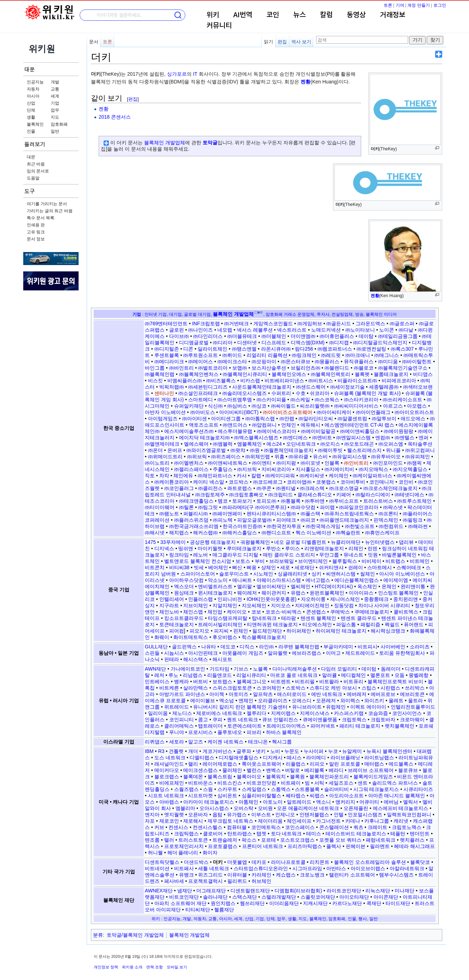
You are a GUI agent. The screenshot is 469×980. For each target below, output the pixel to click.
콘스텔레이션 (334, 827)
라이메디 (316, 758)
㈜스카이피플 (271, 400)
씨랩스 (317, 796)
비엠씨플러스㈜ (185, 381)
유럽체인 (336, 707)
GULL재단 (156, 647)
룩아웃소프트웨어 (261, 764)
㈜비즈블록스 (221, 381)
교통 (55, 89)
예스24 (274, 444)
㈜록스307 (402, 349)
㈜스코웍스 (327, 400)
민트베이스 (157, 681)
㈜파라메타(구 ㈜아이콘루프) (254, 507)
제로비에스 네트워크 (219, 713)
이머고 (333, 653)
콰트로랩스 (240, 488)
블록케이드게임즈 (373, 777)
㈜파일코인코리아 (359, 507)
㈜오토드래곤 (359, 444)
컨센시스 (178, 827)
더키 (218, 862)
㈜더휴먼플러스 (337, 336)
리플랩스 (296, 764)
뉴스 (300, 15)
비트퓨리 (353, 681)
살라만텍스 (196, 688)
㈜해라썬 (418, 526)
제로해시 (193, 821)
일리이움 (158, 713)
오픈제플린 (356, 808)
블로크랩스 (167, 777)
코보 (256, 612)
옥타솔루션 (420, 444)
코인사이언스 (407, 713)
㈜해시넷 (155, 533)
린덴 (372, 548)
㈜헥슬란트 (348, 533)
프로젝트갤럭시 (205, 881)
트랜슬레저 (225, 840)
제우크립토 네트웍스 (230, 821)
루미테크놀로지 (244, 548)
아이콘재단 (386, 897)
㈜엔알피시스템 (353, 438)
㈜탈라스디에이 (373, 495)
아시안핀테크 (203, 653)
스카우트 (227, 789)
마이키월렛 (210, 548)
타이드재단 (398, 903)
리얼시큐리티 (251, 675)
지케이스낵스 (315, 713)
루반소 (273, 548)
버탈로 (292, 770)
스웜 (208, 789)
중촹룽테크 (376, 599)
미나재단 (405, 891)
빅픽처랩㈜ (172, 387)
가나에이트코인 (188, 669)
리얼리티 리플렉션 (267, 355)
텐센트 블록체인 (319, 618)
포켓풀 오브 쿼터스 (340, 840)
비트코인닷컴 (261, 783)
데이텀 (369, 669)
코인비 (406, 482)
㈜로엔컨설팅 (371, 349)
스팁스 (369, 688)
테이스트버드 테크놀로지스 (356, 834)
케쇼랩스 (286, 875)
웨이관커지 (274, 593)
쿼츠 (358, 827)
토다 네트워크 (286, 834)
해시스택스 (196, 659)
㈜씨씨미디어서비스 (356, 406)
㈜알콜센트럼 (352, 419)
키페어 (344, 495)
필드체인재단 (267, 631)
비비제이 (371, 561)
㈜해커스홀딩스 (240, 533)
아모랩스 (417, 406)
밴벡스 (273, 770)
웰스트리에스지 (364, 450)
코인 (273, 15)
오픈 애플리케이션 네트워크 (308, 808)
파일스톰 (346, 624)
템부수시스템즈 (396, 875)
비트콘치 (155, 567)
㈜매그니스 (387, 355)
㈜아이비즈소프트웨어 (288, 412)
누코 (333, 751)
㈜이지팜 (286, 463)
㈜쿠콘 (264, 488)
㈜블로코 (364, 368)
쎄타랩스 (296, 796)
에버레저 (357, 694)
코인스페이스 (300, 827)
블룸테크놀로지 (391, 374)
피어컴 (177, 631)
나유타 (209, 647)
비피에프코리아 (399, 381)
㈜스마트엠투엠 (235, 400)
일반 (55, 131)
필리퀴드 (237, 881)
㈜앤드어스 (235, 425)
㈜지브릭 (247, 469)
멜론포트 (380, 675)
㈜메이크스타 (232, 362)
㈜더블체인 (274, 336)
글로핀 (177, 330)
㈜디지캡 (339, 343)
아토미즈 (239, 694)
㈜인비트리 (356, 463)
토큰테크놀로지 (177, 624)
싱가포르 (177, 74)
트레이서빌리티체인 (220, 624)
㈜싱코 (259, 406)
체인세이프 (299, 821)
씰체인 (368, 574)
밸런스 (254, 770)
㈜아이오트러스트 (414, 412)
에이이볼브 (203, 701)
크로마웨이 (412, 720)
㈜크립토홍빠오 (246, 495)
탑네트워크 (264, 618)
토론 (388, 5)
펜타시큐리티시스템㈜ (271, 514)
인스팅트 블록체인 (399, 593)
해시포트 (222, 659)
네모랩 (225, 330)
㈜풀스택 (310, 514)
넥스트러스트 (292, 330)
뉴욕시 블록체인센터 (389, 751)
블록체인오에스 (289, 374)
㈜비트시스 (321, 381)
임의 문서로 (38, 171)
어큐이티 (369, 802)
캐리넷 (401, 821)
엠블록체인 (249, 444)
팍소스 (249, 840)
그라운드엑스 (370, 323)
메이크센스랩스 (200, 770)
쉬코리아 (320, 393)
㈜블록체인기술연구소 (403, 368)
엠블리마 (185, 808)
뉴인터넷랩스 (380, 542)
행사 (363, 919)
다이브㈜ (179, 336)
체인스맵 (193, 612)
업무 (55, 110)
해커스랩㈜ (205, 533)
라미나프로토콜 (288, 862)
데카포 (259, 862)
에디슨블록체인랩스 (357, 580)
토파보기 (242, 501)
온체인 (389, 586)
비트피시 (368, 647)
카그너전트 (328, 821)
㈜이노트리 (157, 463)
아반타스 (336, 868)
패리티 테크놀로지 (360, 726)
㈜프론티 (388, 514)
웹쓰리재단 (252, 903)
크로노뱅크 (312, 875)
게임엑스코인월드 (273, 323)
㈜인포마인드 (388, 463)
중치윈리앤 (406, 599)
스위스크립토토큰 (232, 688)
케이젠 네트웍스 (226, 742)
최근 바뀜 (36, 164)
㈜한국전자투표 (284, 526)
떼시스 (294, 758)
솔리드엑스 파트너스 (395, 783)
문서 (94, 42)
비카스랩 (250, 381)
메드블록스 (401, 764)
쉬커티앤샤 (331, 567)
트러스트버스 (378, 501)
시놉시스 (174, 653)
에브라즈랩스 (307, 653)
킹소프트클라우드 (184, 618)
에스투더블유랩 (235, 431)
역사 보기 (301, 42)
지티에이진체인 (312, 605)
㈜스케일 (300, 400)
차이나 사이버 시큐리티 (384, 605)
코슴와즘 (378, 713)
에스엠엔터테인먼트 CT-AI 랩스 (359, 425)
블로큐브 (408, 770)
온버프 (175, 450)
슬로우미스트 (234, 574)
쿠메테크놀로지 (372, 612)
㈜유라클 (298, 457)
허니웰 (155, 853)
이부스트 (261, 815)
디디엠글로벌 (194, 343)
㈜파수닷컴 (303, 507)
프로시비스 (200, 732)
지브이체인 (196, 605)
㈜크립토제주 (210, 495)
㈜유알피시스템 (350, 457)
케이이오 (237, 612)
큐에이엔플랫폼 (320, 720)
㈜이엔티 (262, 463)
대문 (30, 69)
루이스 (292, 548)
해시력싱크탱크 (388, 631)
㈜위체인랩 (258, 457)
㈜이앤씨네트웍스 (228, 463)
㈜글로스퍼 (402, 323)
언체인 (289, 425)
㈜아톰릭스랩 (260, 419)
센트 (363, 783)
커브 (159, 827)
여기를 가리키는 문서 (47, 204)
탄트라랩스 (240, 834)
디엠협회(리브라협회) (298, 891)
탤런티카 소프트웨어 (352, 875)
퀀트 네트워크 (242, 720)
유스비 (320, 457)
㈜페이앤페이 (227, 514)
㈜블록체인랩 (160, 374)
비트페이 (291, 783)
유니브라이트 (307, 707)
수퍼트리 (281, 393)
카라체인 (261, 875)
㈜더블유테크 (242, 336)
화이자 (210, 853)
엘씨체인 (301, 586)
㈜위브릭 (197, 457)
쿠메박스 (340, 612)
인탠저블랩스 (314, 815)
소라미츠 (420, 647)
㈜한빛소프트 (360, 526)
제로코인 (169, 821)
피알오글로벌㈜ (254, 520)
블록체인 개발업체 (165, 143)
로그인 (440, 5)
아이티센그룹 (226, 419)
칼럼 (326, 15)
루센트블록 (167, 355)
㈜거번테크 (236, 323)
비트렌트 (281, 681)
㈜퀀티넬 (286, 488)
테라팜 (289, 618)
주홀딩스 (223, 469)
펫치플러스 (412, 840)
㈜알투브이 (384, 419)
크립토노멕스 (407, 827)
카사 (242, 476)
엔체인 (246, 701)
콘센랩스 (316, 612)
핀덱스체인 (386, 520)
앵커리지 (345, 802)
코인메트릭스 (266, 827)
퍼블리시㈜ (196, 514)
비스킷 (155, 381)
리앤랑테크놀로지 (324, 548)
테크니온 (258, 742)
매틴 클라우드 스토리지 (289, 555)
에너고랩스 (318, 580)
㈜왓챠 (238, 450)
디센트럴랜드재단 (250, 891)
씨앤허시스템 (341, 574)
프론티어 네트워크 (263, 846)
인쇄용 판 (36, 225)
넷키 (261, 751)
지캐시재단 (315, 903)
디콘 (188, 349)
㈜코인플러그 (179, 488)
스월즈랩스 (186, 789)
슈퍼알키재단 (189, 406)
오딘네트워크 (301, 444)
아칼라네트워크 (407, 868)
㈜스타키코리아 (361, 400)
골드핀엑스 (184, 647)
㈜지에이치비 (339, 469)
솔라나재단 (215, 897)
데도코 (228, 647)
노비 (275, 751)
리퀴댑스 (155, 742)
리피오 (317, 764)
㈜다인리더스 (208, 336)
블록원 (297, 777)
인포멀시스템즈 (365, 815)
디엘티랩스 (202, 758)
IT (195, 74)
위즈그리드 (210, 875)
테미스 (314, 834)
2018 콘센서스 (115, 117)
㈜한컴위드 (391, 526)
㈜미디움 (388, 362)
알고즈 (196, 742)
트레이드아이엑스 (286, 726)
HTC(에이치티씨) (334, 586)
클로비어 (213, 834)
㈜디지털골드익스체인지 (380, 343)
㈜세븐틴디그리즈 (208, 387)
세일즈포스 (341, 783)
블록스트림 (220, 777)
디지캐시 (273, 758)
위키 (213, 15)
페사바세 (174, 881)
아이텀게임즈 (163, 419)
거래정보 (393, 15)
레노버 (200, 555)
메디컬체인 (353, 675)
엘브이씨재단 (271, 586)
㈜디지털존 (167, 349)
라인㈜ (266, 647)
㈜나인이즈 (200, 330)
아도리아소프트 (346, 796)
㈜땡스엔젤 (244, 349)
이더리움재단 (284, 903)
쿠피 (217, 720)
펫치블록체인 (400, 726)
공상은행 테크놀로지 (213, 542)
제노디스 (182, 713)
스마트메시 (379, 567)
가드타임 (220, 669)
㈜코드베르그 (268, 482)
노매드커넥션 (326, 330)
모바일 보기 (177, 967)
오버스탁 (243, 808)
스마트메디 (200, 400)
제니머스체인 (345, 599)
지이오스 (281, 605)
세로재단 (304, 567)
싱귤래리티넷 (292, 574)
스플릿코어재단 (318, 897)
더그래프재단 (211, 891)
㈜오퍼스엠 (391, 444)
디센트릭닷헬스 (162, 862)
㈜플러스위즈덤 (191, 520)
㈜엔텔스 (405, 438)
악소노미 (218, 580)
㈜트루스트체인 (414, 501)
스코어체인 (269, 688)
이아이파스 (361, 593)
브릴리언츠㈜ (306, 368)
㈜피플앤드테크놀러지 (344, 520)
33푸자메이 (173, 542)
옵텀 (217, 815)
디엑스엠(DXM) (308, 343)
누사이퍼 (314, 751)
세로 (285, 567)
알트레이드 (299, 802)
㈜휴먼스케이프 (382, 533)
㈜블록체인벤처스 (199, 374)
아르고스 (393, 406)
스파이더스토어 (198, 574)
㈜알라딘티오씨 (316, 419)
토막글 (210, 143)
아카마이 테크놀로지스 (209, 802)
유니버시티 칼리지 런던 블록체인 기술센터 (240, 707)
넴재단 (185, 891)
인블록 (332, 463)
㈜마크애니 (358, 355)
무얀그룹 (329, 555)
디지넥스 (164, 548)
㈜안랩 (287, 419)
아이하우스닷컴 (186, 580)
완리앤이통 (413, 586)
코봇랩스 (326, 482)
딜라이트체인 (212, 349)
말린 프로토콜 (345, 764)
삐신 (237, 567)
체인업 (215, 612)
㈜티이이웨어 (160, 507)
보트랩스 (222, 681)
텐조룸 (152, 840)
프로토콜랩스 (223, 846)
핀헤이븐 (356, 846)
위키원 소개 (132, 967)
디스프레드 (274, 343)
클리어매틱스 (179, 726)
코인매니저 (382, 482)
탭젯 (261, 834)
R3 (161, 751)
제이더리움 (270, 821)
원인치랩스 (223, 903)
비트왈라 (329, 681)
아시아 (33, 96)
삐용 (252, 567)
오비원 (265, 808)
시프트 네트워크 (166, 796)
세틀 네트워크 (214, 868)
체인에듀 (183, 476)
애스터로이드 (292, 694)
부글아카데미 (338, 647)
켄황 (375, 296)
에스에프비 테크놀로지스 (401, 808)
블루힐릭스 (345, 561)
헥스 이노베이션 (314, 533)
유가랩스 (237, 815)
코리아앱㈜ (299, 482)
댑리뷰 (406, 542)
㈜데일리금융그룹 (398, 336)
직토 (150, 476)
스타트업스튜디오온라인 (261, 868)
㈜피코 (308, 520)
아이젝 (217, 694)
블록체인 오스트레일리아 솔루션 (370, 862)
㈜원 (255, 450)
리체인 (356, 548)
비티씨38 (179, 567)
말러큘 (329, 675)
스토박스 (296, 688)
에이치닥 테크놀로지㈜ (204, 438)
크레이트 (377, 827)
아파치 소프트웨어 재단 (180, 903)
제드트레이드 (360, 653)
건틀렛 (176, 751)
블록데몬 (193, 777)
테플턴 (398, 834)
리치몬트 (320, 862)
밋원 (373, 555)
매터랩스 (374, 764)
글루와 (244, 751)
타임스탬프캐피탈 (228, 618)
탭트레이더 (210, 726)
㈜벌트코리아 (213, 368)
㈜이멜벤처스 (189, 463)
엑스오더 (184, 586)
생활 (31, 117)
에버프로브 (383, 694)
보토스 (243, 561)
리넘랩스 (193, 675)
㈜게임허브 (310, 323)
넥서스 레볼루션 (255, 330)
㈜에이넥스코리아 (277, 431)
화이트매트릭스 (191, 637)
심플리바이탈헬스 (261, 796)
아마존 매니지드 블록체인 (397, 796)
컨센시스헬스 (208, 827)
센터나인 (164, 393)
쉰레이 (356, 567)
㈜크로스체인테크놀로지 (390, 488)
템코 (223, 501)
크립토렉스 (354, 720)
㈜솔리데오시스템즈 (245, 393)
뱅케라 (181, 681)
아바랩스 (169, 802)
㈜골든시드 (339, 323)
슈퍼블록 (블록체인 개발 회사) (367, 393)
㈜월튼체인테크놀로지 (289, 450)
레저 (159, 675)
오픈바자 (198, 815)
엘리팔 (245, 586)
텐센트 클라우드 (359, 618)
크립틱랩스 (186, 834)
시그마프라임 (307, 868)
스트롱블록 (307, 789)
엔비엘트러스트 (215, 586)
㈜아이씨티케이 (334, 412)
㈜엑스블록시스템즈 (256, 438)
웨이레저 (247, 593)
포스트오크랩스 (297, 840)
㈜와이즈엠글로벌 (206, 450)
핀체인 (241, 631)
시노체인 (263, 574)
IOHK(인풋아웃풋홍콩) (272, 599)
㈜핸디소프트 (276, 533)
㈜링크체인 (304, 355)
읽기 (269, 42)
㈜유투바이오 (386, 457)
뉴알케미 (352, 751)
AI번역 (243, 15)
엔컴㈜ (383, 438)
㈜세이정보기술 (347, 387)
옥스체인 (367, 586)
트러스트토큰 (193, 840)
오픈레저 (326, 701)
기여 (400, 5)
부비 (260, 561)
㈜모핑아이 (264, 362)
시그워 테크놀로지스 (376, 789)
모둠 (400, 675)
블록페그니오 (252, 681)
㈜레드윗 (331, 355)
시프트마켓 (200, 796)
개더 (193, 751)
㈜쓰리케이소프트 (402, 400)
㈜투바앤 (315, 501)
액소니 (323, 802)
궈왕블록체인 (255, 542)
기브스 (241, 669)
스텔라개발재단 (279, 897)
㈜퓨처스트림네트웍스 (349, 514)
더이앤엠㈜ (303, 336)
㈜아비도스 (203, 412)
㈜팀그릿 (208, 507)
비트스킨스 (230, 783)
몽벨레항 (419, 675)
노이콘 (387, 330)
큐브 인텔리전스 (280, 720)
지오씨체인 (254, 605)
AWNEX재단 (159, 891)
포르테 (269, 840)
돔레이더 (391, 669)
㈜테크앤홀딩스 (196, 501)
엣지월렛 (174, 815)
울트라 (415, 701)
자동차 (33, 89)
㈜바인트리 (181, 368)
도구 (30, 191)
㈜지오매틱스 (374, 469)
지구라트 (169, 605)
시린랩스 (390, 688)
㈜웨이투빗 (330, 450)
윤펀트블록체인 (327, 593)
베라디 (336, 770)
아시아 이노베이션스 (402, 574)
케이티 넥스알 (209, 482)
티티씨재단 (198, 910)
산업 (31, 103)
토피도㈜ (266, 501)
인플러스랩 (200, 599)
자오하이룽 (313, 599)
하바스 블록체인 (284, 732)
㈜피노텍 (223, 520)
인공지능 (35, 82)
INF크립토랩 (206, 323)
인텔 (339, 815)
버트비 (200, 681)
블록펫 (362, 374)
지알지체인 (225, 605)
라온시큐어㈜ (276, 349)
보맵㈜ (240, 368)
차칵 (164, 476)
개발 (55, 82)
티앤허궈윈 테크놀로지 (272, 624)
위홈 (279, 457)
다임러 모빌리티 (339, 669)
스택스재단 (245, 897)
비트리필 (305, 681)
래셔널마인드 (169, 764)
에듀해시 (310, 425)
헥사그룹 (282, 742)
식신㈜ (215, 406)
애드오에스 (413, 419)
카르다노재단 (347, 903)
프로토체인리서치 (184, 846)
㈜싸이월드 (283, 406)
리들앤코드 (220, 675)
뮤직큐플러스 (359, 362)
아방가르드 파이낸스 (182, 694)
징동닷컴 (344, 605)
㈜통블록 (291, 501)
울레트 (396, 701)
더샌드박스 (196, 862)
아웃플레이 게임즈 (243, 653)
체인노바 (169, 612)
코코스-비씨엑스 (283, 612)
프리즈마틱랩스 (305, 846)
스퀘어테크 (409, 567)
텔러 (169, 840)
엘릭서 (411, 802)
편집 (282, 42)
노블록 (260, 669)
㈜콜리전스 (210, 488)
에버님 (391, 802)
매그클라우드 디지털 (235, 555)
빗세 (199, 567)
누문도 (292, 751)
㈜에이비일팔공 (318, 431)
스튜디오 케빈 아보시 (333, 688)
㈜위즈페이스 (226, 457)
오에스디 (302, 701)
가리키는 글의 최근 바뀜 (50, 211)
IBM (149, 751)
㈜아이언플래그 (373, 412)
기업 (55, 103)
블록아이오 (249, 777)
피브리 (254, 732)
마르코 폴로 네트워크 (294, 675)
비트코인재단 (184, 897)
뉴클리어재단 (346, 542)
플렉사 (334, 846)
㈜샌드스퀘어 (311, 387)
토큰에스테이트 (245, 726)
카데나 (353, 821)
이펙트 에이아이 (368, 707)
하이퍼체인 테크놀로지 (341, 631)
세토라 (177, 742)
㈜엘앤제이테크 (162, 444)
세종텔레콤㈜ (384, 387)
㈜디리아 (223, 343)
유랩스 (298, 593)
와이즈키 (374, 701)
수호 (301, 393)
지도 (55, 117)
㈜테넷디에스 (409, 495)
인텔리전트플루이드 (413, 707)
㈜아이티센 (195, 419)
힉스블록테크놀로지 (264, 637)
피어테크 (286, 520)
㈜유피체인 (418, 457)
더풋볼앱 (237, 862)
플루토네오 (230, 732)
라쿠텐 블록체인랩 (299, 647)
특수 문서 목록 (41, 218)
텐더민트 (420, 834)
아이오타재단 (354, 897)
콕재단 (374, 903)
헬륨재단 (224, 910)
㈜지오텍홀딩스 (410, 469)
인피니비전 (230, 599)
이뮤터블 (237, 875)
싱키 (316, 574)
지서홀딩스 (308, 469)
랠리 (193, 764)
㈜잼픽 (414, 463)
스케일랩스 (254, 789)
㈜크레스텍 (312, 488)
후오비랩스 (225, 637)
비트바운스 (200, 783)
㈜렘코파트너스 (335, 349)
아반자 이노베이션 (165, 412)
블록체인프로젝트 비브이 (395, 681)
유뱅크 (186, 875)
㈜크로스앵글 (344, 488)
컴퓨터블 (237, 827)
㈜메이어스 (200, 362)
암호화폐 (59, 124)
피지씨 (221, 631)
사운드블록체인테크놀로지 (262, 387)
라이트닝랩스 (379, 758)
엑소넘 (227, 701)
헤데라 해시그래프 (414, 846)
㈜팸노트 (169, 514)
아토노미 (273, 802)
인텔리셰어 (172, 599)
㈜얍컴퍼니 (264, 425)
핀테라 (172, 659)
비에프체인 (172, 783)
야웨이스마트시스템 (279, 580)
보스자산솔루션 (269, 368)
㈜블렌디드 (337, 368)
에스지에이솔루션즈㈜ (189, 431)
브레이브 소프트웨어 (371, 770)
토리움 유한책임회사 (402, 653)
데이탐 (366, 336)
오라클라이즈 (273, 701)
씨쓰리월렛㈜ (315, 406)
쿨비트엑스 (406, 612)
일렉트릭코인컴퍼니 (409, 815)
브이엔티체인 (313, 561)
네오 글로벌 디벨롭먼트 (300, 542)
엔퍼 (424, 438)
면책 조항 (155, 967)
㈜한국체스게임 (323, 526)
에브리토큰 (412, 694)
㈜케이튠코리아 (172, 482)
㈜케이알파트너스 (372, 476)
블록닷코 (420, 862)
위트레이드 (177, 707)
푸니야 (177, 732)
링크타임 (179, 555)
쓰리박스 (415, 688)
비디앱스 (423, 374)
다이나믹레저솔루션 (295, 669)
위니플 (393, 450)
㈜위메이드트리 (165, 457)
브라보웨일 (282, 561)
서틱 (319, 783)
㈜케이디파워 (280, 476)
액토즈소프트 (204, 425)
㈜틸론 (186, 507)
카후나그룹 (377, 821)
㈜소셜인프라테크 (198, 393)
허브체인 (261, 881)
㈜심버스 (237, 406)
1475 (150, 542)
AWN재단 (155, 669)
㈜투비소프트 (344, 501)
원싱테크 (184, 593)
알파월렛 (278, 653)
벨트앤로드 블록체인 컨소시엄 (198, 561)
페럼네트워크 (381, 840)
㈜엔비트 (322, 438)
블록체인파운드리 (329, 777)
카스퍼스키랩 (349, 713)
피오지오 (199, 631)
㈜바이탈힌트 (417, 362)
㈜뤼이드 (232, 355)
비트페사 (184, 868)
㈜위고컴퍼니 (420, 450)
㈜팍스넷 (393, 507)
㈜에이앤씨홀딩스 (360, 431)
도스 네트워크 (170, 758)
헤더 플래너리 (183, 853)
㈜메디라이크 (169, 362)
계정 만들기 (418, 5)
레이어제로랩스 (220, 764)
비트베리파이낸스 (284, 381)
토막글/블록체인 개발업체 (135, 935)
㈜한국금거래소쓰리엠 (194, 526)
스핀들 (152, 653)
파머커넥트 (323, 726)
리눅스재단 (378, 891)
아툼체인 (248, 802)
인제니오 (285, 815)
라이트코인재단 (344, 891)
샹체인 (269, 567)
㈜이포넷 (310, 463)
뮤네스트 (353, 555)
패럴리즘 (370, 624)
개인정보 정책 (106, 967)
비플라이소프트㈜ (357, 381)
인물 (31, 131)
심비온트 (227, 796)
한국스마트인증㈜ (242, 526)
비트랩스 (395, 561)
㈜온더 (155, 450)
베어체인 (218, 567)
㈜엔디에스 (295, 438)
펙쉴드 (392, 624)
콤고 (203, 720)
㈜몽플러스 (327, 362)
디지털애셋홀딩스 (239, 758)
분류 (98, 935)
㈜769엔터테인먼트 (166, 323)
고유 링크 (36, 232)
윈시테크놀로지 (215, 593)
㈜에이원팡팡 (399, 431)
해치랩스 (179, 533)
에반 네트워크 (327, 694)
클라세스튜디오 (315, 495)
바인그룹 (155, 368)
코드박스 (239, 482)
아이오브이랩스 (368, 868)
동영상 (356, 15)
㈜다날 (406, 330)
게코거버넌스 (217, 751)
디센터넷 (247, 343)
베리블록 (314, 770)
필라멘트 (380, 846)
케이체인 (339, 476)
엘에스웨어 (196, 444)
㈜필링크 (413, 520)
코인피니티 (181, 720)
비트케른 (169, 688)
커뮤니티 (219, 26)
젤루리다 (257, 713)
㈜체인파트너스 (215, 476)
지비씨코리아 (276, 469)
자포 (150, 821)
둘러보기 (35, 144)
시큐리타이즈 (418, 789)
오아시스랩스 (214, 808)
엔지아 (152, 815)
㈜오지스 (330, 444)
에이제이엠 (396, 580)
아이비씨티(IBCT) (239, 412)
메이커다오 (167, 770)
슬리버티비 (337, 789)
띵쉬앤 (186, 548)
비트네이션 (157, 868)
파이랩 (327, 507)
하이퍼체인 (299, 631)
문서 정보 (36, 239)
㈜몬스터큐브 (296, 362)
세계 (55, 96)
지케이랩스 (283, 713)
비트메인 (420, 561)
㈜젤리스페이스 (191, 469)
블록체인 (35, 124)
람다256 (304, 349)
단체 (31, 110)
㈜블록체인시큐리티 (245, 374)
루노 (173, 675)
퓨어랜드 (414, 624)
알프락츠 (263, 694)
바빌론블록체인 (399, 555)
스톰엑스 (281, 789)
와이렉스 (350, 701)
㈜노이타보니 (360, 330)
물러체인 (232, 770)
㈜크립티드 (280, 495)
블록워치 (276, 777)
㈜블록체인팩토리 (331, 374)
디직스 (247, 647)
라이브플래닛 (345, 758)
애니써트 (242, 580)
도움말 (33, 178)
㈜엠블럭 (223, 444)
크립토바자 (383, 720)
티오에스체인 (317, 624)
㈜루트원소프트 (200, 355)
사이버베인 (393, 647)
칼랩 (256, 476)
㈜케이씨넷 (312, 476)
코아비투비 (353, 482)
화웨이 (162, 637)
